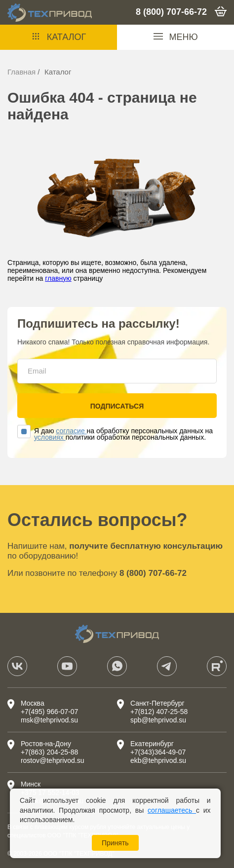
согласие (71, 431)
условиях (50, 437)
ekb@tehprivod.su (158, 760)
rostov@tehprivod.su (53, 760)
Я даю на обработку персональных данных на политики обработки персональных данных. (115, 434)
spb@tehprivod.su (158, 720)
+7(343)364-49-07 (158, 752)
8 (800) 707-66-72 (171, 12)
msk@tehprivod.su (49, 720)
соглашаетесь (172, 810)
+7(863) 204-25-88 (49, 752)
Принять (115, 843)
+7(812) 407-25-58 (159, 712)
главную (58, 278)
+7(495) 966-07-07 (49, 712)
